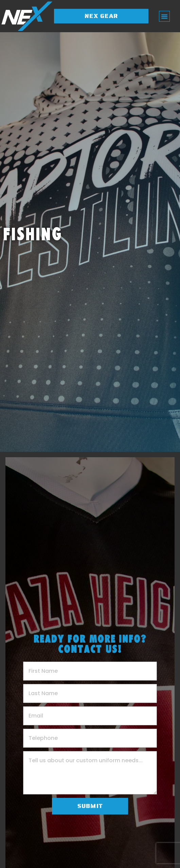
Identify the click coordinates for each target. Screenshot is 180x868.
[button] (164, 16)
